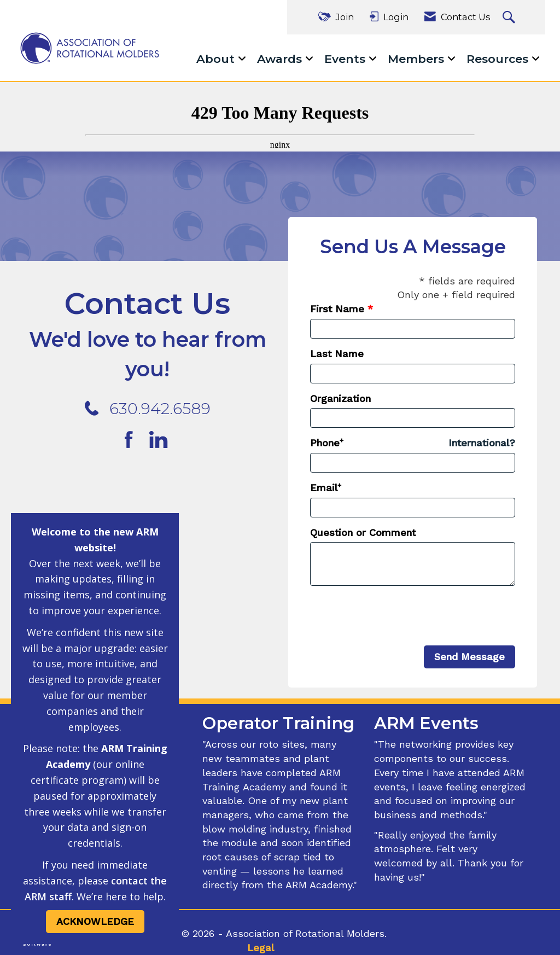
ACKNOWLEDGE (95, 921)
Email (324, 488)
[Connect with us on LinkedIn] (162, 441)
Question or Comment (363, 532)
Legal (261, 948)
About (217, 59)
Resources (499, 59)
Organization (340, 398)
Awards (281, 59)
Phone (325, 443)
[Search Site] (510, 18)
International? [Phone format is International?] (482, 443)
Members (418, 59)
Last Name (337, 354)
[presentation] (393, 616)
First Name (337, 309)
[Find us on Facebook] (133, 441)
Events (346, 59)
